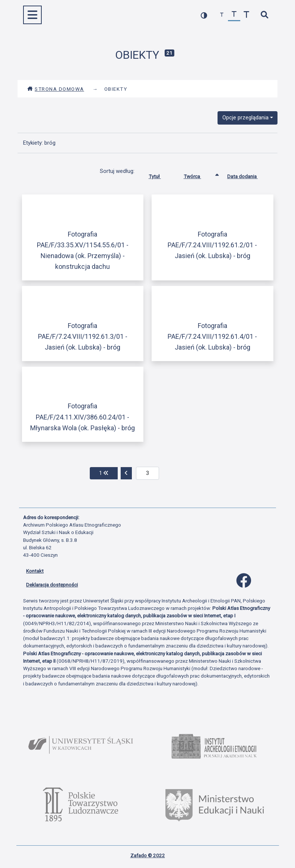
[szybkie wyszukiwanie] (264, 15)
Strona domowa (56, 89)
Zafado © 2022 (148, 855)
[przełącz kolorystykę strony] (204, 15)
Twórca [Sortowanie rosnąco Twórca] (198, 175)
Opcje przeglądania (245, 118)
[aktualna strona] (148, 473)
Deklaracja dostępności (52, 585)
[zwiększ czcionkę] (246, 15)
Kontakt (35, 571)
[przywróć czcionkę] (234, 15)
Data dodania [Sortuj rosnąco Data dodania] (248, 175)
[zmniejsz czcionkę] (222, 15)
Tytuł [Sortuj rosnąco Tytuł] (160, 175)
